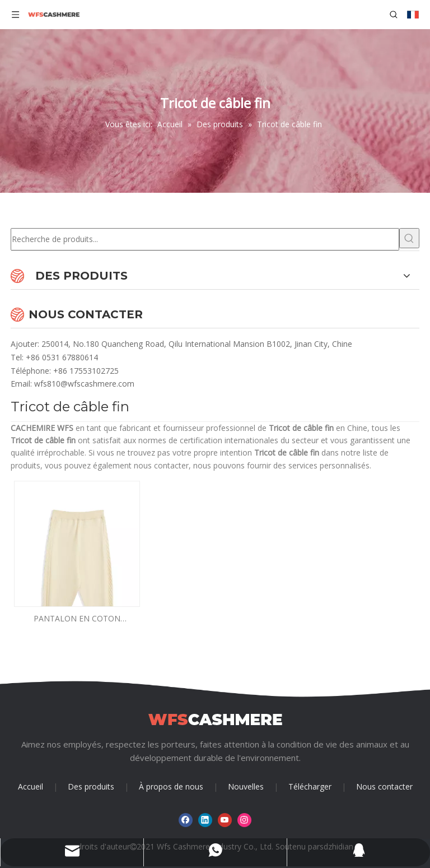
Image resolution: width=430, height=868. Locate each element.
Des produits (91, 786)
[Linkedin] (205, 820)
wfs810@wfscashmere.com (84, 384)
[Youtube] (225, 820)
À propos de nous (171, 786)
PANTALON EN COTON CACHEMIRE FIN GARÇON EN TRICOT (77, 619)
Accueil (31, 786)
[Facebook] (186, 820)
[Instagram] (244, 820)
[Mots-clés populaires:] (409, 238)
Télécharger (310, 786)
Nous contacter (384, 786)
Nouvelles (246, 786)
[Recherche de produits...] (205, 239)
